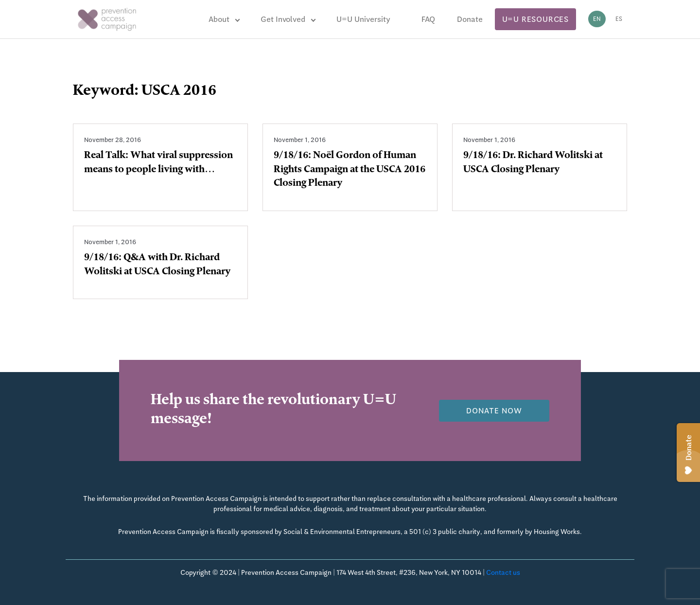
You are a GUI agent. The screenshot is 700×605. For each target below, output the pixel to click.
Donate (470, 19)
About (219, 19)
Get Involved (283, 19)
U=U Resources (535, 19)
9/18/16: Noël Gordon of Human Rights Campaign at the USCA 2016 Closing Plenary (350, 170)
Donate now (494, 411)
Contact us (503, 572)
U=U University (363, 19)
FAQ (428, 19)
